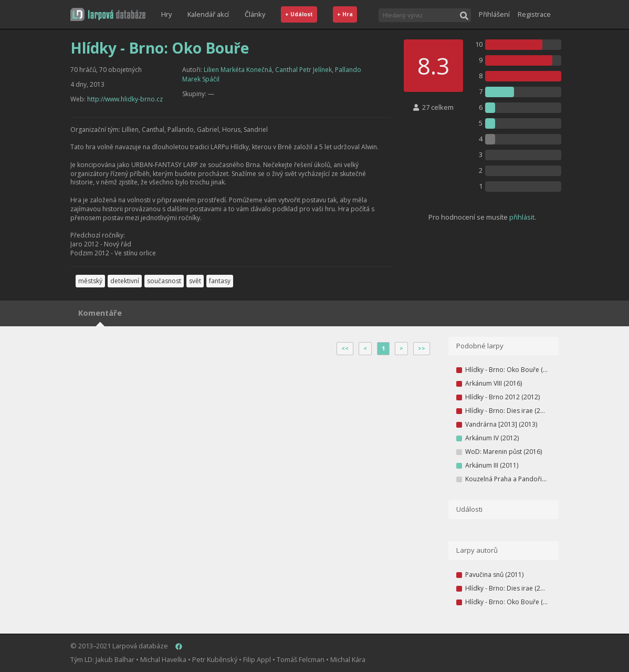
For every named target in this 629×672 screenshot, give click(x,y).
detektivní (125, 281)
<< (345, 348)
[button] (108, 14)
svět (195, 281)
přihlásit (522, 217)
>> (422, 348)
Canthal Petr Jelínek (303, 70)
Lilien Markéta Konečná (238, 70)
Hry (166, 14)
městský (90, 281)
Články (255, 14)
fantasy (220, 281)
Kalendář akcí (208, 14)
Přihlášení (494, 14)
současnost (164, 281)
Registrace (534, 14)
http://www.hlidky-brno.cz (125, 99)
